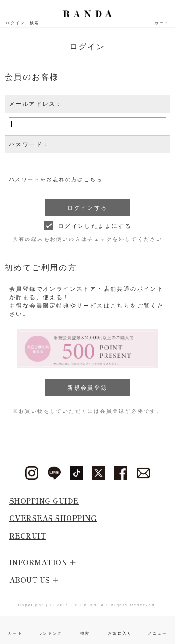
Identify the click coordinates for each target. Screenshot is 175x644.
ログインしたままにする (95, 226)
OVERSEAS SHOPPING (53, 518)
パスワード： (29, 144)
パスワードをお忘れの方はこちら (56, 179)
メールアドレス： (36, 104)
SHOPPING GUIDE (44, 501)
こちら (120, 306)
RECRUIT (28, 536)
